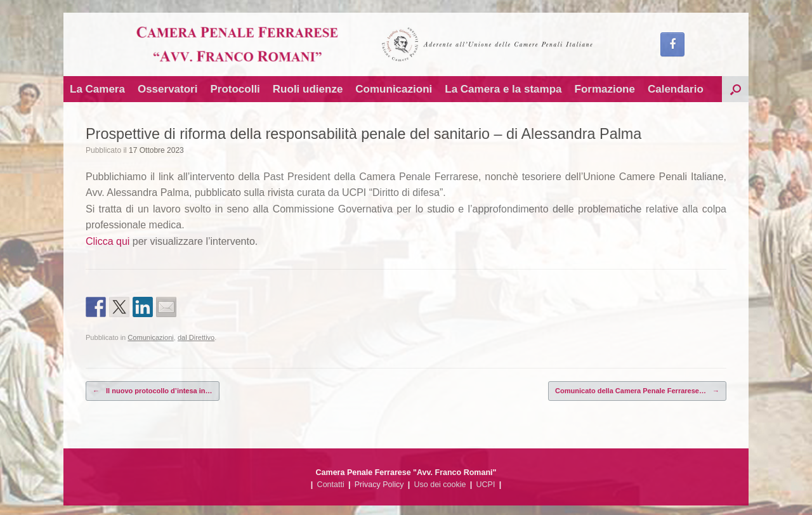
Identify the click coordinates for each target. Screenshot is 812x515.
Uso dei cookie (440, 485)
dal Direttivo (196, 337)
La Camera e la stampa (503, 89)
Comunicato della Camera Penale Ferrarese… (637, 391)
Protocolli (235, 89)
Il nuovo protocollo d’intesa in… (153, 391)
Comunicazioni (394, 89)
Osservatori (168, 89)
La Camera (97, 89)
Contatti (331, 485)
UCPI (486, 485)
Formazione (605, 89)
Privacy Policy (379, 485)
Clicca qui (108, 241)
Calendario (676, 89)
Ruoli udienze (308, 89)
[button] (735, 89)
